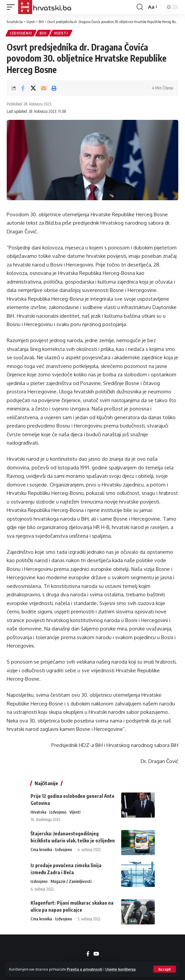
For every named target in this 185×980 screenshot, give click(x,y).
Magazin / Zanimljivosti (71, 881)
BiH (43, 33)
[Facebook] (88, 954)
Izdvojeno (21, 33)
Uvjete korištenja (121, 969)
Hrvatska (38, 812)
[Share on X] (33, 88)
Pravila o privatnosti (85, 969)
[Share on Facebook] (23, 88)
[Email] (44, 88)
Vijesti (61, 33)
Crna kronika (41, 850)
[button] (165, 969)
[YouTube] (96, 954)
